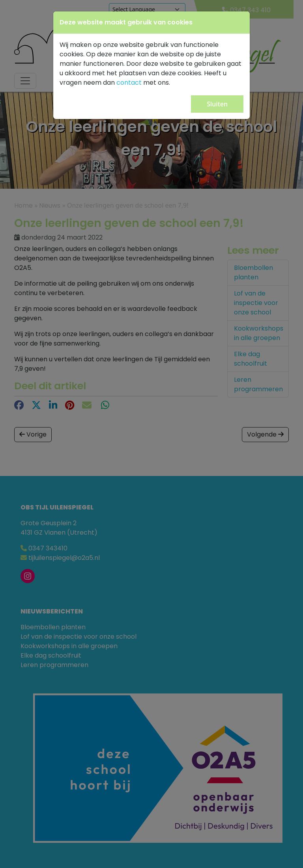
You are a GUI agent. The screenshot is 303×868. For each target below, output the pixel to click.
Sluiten (217, 104)
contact (129, 83)
